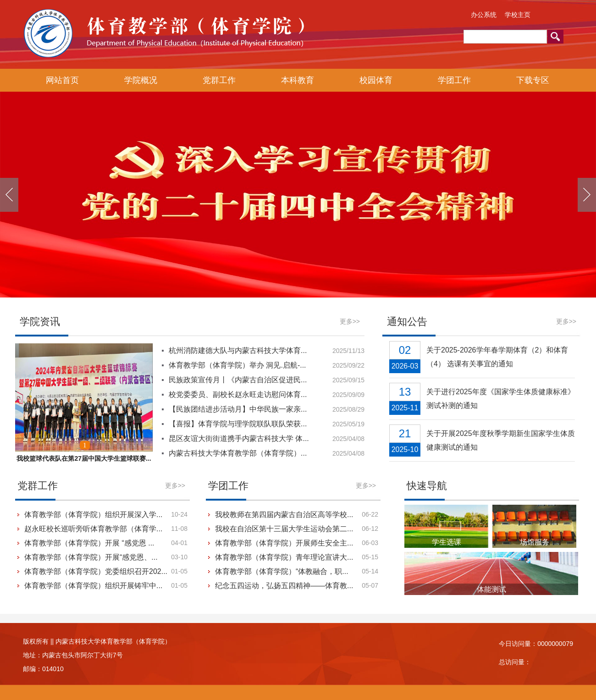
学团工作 (454, 80)
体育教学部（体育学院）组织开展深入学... (93, 515)
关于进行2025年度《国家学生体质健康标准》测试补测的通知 (501, 399)
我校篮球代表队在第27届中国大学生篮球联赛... (84, 458)
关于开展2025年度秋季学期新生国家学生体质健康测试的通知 (501, 440)
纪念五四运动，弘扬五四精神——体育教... (284, 586)
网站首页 (62, 80)
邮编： (33, 669)
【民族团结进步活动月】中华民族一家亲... (238, 409)
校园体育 (376, 80)
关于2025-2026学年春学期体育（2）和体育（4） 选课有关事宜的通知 (497, 357)
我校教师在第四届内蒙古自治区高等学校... (284, 515)
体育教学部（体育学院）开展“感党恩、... (91, 557)
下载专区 (533, 80)
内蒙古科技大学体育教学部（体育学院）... (238, 453)
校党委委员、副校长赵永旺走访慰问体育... (238, 394)
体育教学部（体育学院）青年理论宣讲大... (284, 557)
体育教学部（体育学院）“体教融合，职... (282, 571)
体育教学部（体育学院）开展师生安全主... (284, 543)
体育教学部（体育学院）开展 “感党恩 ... (89, 543)
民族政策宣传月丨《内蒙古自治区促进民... (238, 380)
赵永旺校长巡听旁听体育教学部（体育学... (93, 529)
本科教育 (298, 80)
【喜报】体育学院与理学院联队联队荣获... (238, 424)
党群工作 (219, 80)
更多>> (350, 321)
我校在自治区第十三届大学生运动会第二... (284, 529)
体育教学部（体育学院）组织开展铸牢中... (93, 586)
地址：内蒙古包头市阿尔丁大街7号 (73, 655)
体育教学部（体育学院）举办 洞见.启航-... (237, 365)
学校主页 (518, 15)
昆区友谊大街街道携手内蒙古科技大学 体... (239, 438)
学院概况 (141, 80)
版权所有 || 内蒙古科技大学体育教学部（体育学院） (97, 641)
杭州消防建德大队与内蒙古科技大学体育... (238, 350)
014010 (53, 669)
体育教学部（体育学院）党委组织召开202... (96, 571)
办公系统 (484, 15)
